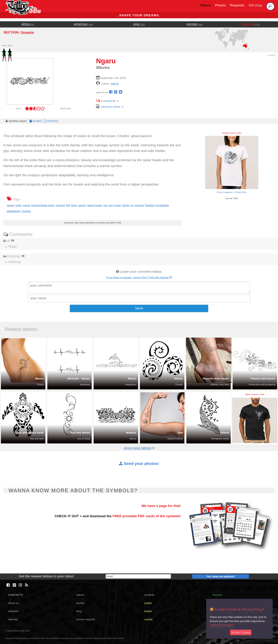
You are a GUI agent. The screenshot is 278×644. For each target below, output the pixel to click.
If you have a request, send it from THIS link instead (139, 277)
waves (11, 205)
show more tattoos (137, 448)
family (126, 205)
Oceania (27, 32)
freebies (217, 595)
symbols (149, 595)
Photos (220, 5)
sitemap (13, 619)
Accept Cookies (241, 632)
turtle (18, 205)
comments (106, 101)
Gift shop (255, 5)
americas (83, 24)
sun (105, 205)
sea (111, 205)
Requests (237, 5)
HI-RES (35, 121)
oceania (250, 24)
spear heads (95, 205)
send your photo (108, 107)
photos (80, 603)
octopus (60, 205)
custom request (86, 619)
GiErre (115, 84)
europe (195, 24)
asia (139, 24)
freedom (150, 205)
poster (148, 603)
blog (79, 611)
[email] (138, 576)
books (148, 611)
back (271, 55)
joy (132, 205)
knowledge (162, 205)
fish (68, 205)
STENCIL (51, 121)
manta (26, 205)
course (149, 619)
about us (13, 603)
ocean (118, 205)
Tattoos (205, 5)
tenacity (139, 205)
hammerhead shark (43, 205)
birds (74, 205)
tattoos (80, 595)
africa (28, 24)
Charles (26, 211)
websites (13, 611)
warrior (82, 205)
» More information (222, 625)
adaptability (14, 211)
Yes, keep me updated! (221, 576)
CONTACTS (16, 595)
